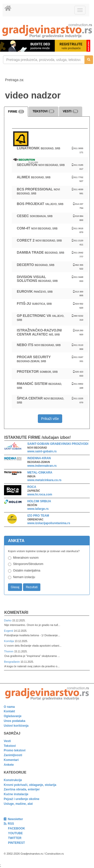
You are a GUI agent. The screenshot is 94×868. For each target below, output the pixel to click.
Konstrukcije (13, 780)
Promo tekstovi (15, 750)
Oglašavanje (13, 716)
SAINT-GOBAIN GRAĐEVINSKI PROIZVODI (58, 444)
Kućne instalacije (16, 794)
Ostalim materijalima (27, 571)
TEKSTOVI (43, 111)
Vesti (7, 741)
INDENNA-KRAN (39, 458)
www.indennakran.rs (42, 466)
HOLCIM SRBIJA (39, 501)
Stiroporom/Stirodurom (28, 564)
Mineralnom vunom (26, 558)
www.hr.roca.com (40, 494)
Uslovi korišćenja (16, 726)
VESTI (71, 111)
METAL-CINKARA (40, 473)
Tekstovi (10, 746)
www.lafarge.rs (38, 509)
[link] (47, 31)
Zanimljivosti (13, 755)
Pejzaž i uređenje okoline (22, 799)
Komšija (9, 641)
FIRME (16, 112)
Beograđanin (12, 662)
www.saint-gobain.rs (42, 451)
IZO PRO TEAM (38, 516)
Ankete (9, 765)
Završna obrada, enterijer (22, 789)
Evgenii (9, 631)
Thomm (9, 651)
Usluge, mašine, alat (18, 804)
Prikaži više (50, 419)
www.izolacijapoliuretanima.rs (49, 523)
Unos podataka (15, 721)
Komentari (16, 612)
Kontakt (9, 711)
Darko (8, 620)
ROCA (32, 487)
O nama (9, 707)
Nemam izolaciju (24, 577)
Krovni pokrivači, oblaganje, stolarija (30, 785)
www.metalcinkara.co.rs (44, 480)
